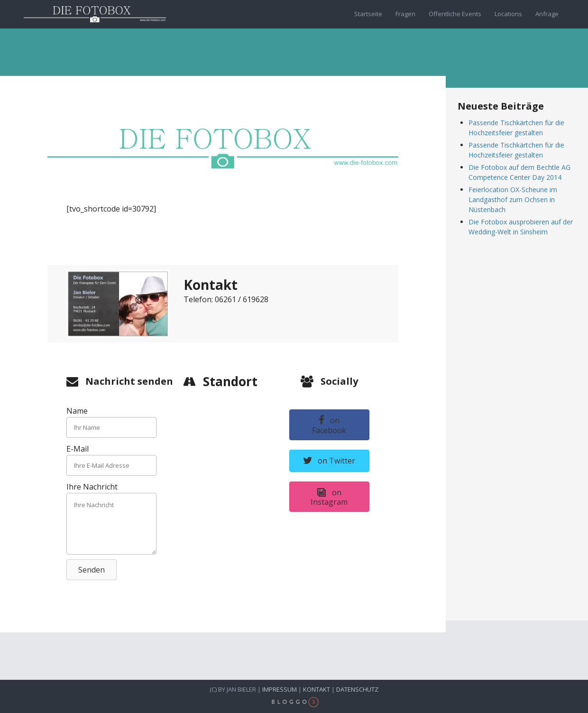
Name (77, 411)
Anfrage (547, 14)
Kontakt (317, 689)
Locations (508, 14)
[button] (92, 570)
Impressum (280, 689)
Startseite (368, 14)
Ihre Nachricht (92, 487)
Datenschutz (357, 689)
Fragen (405, 14)
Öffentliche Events (455, 14)
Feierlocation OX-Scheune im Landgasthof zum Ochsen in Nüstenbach (513, 199)
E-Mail (78, 449)
